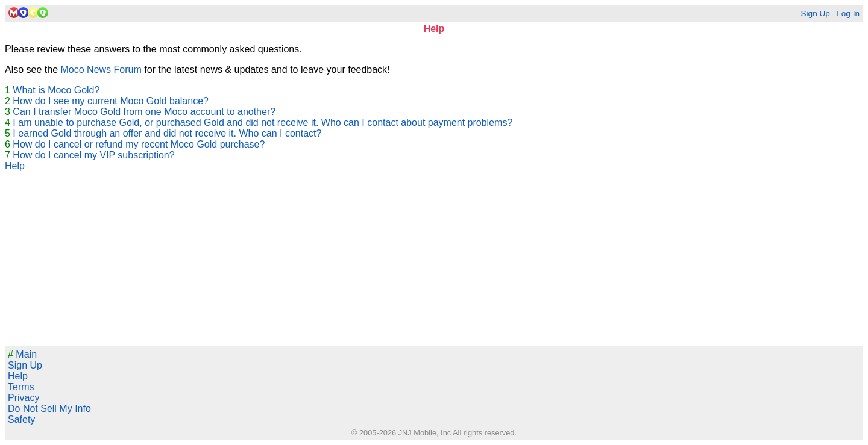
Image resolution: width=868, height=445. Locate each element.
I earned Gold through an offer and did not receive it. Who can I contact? (167, 133)
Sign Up (815, 14)
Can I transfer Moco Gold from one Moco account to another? (144, 112)
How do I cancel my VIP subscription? (93, 155)
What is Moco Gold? (56, 90)
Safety (21, 419)
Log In (848, 14)
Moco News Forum (101, 70)
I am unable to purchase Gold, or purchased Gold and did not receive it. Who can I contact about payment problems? (263, 123)
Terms (21, 387)
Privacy (24, 398)
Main (22, 354)
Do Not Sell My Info (49, 409)
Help (15, 166)
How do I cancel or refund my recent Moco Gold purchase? (139, 144)
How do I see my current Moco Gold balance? (111, 101)
